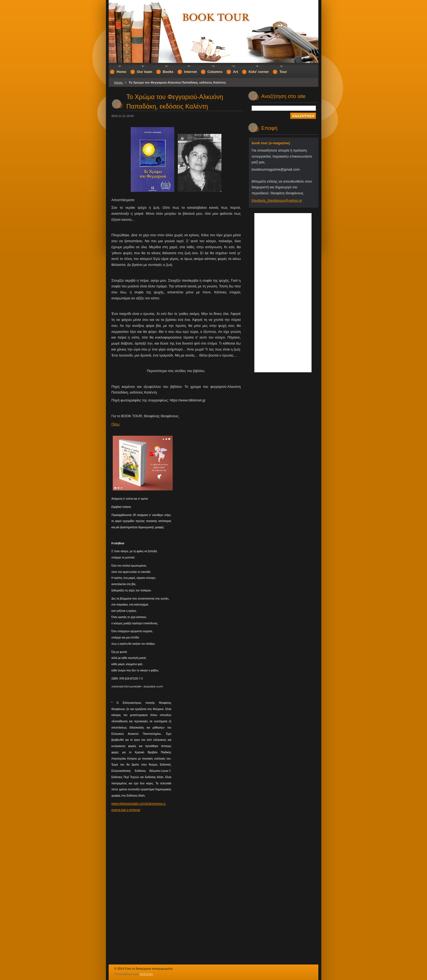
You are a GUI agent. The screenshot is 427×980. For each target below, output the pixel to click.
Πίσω (115, 424)
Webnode (146, 974)
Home (119, 82)
